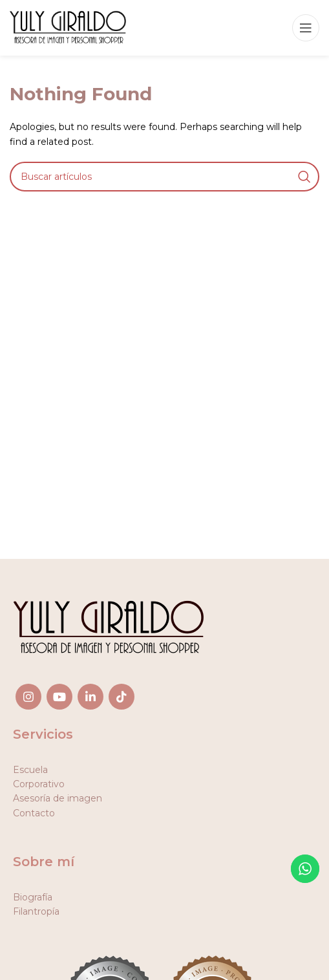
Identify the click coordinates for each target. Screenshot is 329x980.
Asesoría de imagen (58, 798)
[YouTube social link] (59, 697)
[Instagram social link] (28, 697)
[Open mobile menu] (306, 28)
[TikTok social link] (122, 697)
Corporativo (39, 784)
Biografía (33, 897)
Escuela (30, 770)
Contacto (34, 813)
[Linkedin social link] (90, 697)
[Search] (164, 177)
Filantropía (36, 911)
